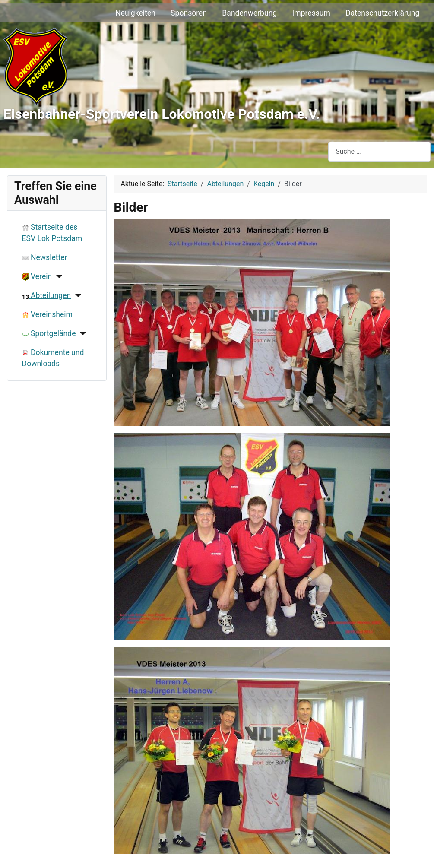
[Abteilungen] (76, 295)
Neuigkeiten (135, 13)
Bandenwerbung (249, 13)
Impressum (311, 13)
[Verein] (57, 276)
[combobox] (379, 151)
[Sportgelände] (81, 333)
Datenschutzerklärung (382, 13)
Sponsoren (189, 13)
